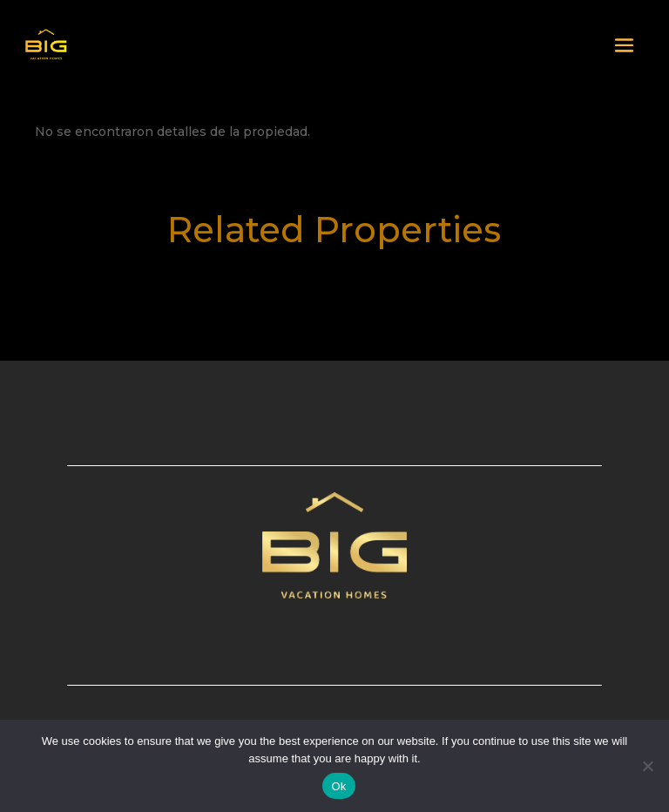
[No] (647, 766)
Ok (338, 786)
